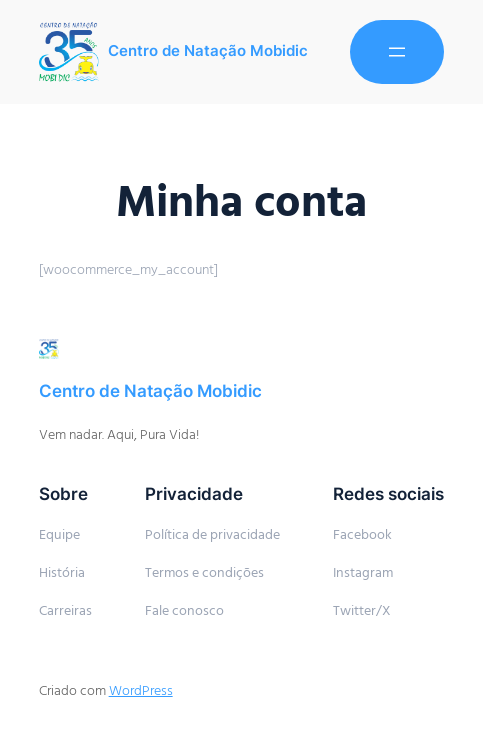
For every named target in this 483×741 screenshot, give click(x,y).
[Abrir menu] (397, 52)
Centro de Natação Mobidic (208, 51)
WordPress (141, 691)
